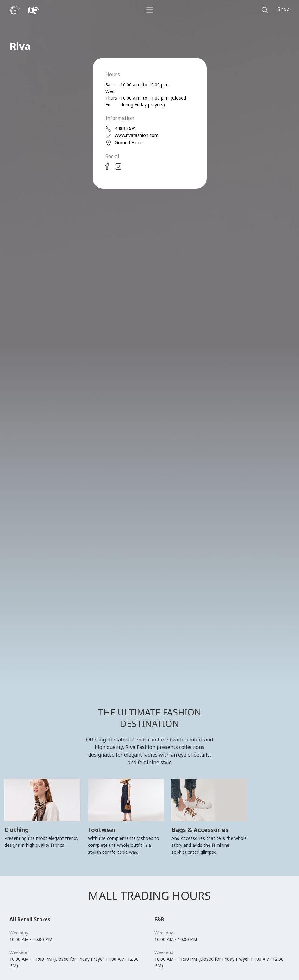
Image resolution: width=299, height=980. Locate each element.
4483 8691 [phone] (121, 129)
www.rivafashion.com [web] (132, 136)
